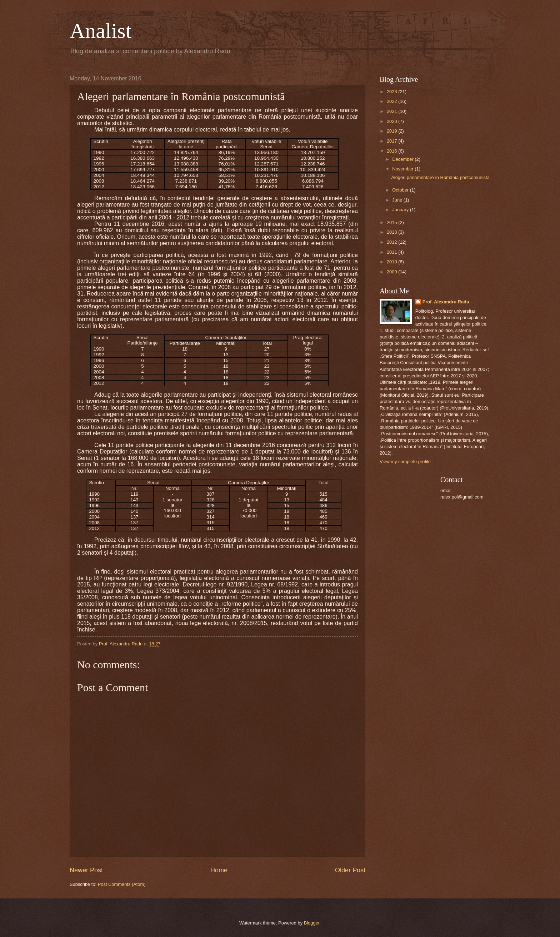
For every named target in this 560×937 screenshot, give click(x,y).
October (401, 190)
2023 (392, 92)
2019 (392, 131)
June (398, 200)
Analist (101, 31)
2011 (392, 252)
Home (219, 870)
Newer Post (86, 870)
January (401, 210)
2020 (392, 121)
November (403, 169)
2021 (392, 111)
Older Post (350, 870)
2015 (392, 222)
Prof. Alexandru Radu (446, 302)
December (403, 159)
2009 (392, 272)
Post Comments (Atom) (122, 884)
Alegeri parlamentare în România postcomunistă (440, 177)
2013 (392, 232)
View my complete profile (405, 462)
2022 (392, 101)
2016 (392, 151)
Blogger (312, 923)
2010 (392, 262)
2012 (392, 242)
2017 (392, 141)
